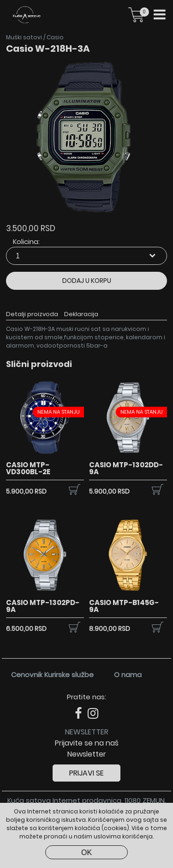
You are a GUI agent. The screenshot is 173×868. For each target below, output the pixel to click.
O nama (128, 675)
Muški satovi (24, 37)
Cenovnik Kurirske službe (52, 675)
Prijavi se (86, 773)
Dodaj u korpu (87, 281)
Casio (55, 37)
